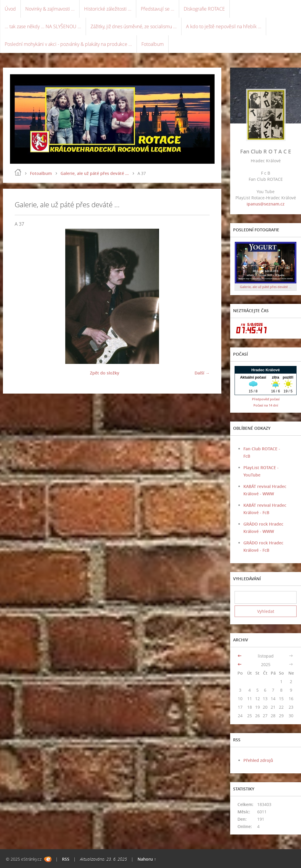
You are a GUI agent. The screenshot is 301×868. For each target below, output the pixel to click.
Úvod (10, 9)
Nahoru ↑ (147, 859)
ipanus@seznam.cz (266, 204)
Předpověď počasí (266, 399)
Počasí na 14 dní (266, 405)
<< (240, 656)
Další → (202, 373)
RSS (66, 859)
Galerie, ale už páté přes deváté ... (95, 173)
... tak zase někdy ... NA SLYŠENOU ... (43, 26)
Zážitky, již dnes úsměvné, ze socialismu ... (134, 26)
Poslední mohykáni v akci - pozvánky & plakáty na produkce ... (68, 44)
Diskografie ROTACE (204, 9)
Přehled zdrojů (258, 760)
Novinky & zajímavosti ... (50, 9)
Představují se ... (158, 9)
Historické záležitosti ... (108, 9)
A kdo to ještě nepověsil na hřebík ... (224, 26)
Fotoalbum (153, 44)
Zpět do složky (105, 373)
